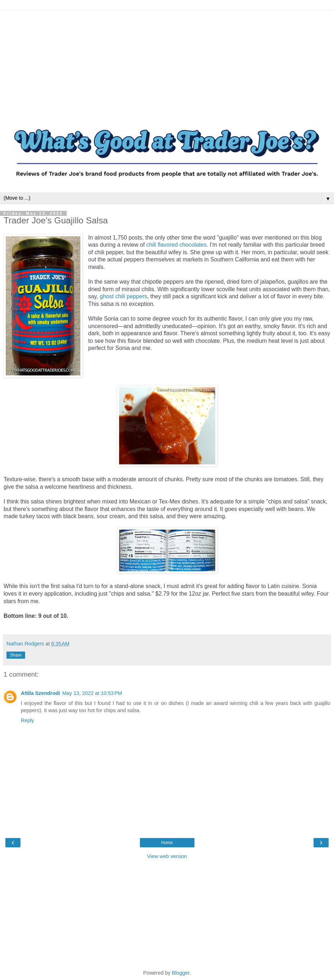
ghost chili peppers (123, 296)
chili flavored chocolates (177, 245)
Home (167, 843)
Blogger (181, 973)
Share (16, 655)
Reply (27, 720)
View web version (167, 856)
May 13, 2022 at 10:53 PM (92, 693)
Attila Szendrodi (41, 693)
